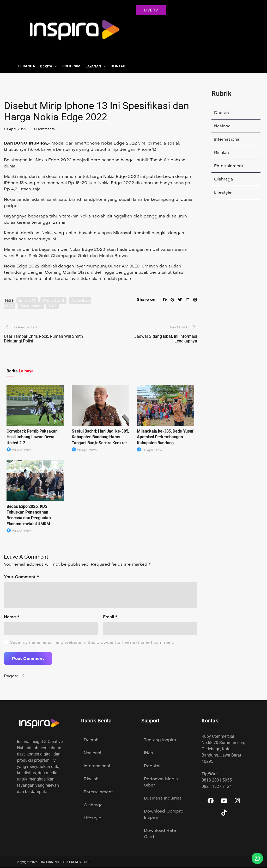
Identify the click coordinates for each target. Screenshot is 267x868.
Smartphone (32, 306)
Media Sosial (56, 301)
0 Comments (46, 130)
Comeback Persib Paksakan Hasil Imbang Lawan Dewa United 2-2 (32, 437)
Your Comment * (21, 577)
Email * (110, 617)
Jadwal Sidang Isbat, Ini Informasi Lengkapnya (166, 339)
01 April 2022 (16, 130)
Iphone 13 (28, 301)
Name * (12, 617)
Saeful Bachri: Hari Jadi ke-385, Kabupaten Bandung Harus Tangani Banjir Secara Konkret (100, 437)
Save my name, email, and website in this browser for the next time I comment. (92, 643)
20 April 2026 (19, 450)
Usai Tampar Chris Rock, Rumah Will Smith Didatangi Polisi (43, 339)
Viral (55, 306)
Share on (145, 300)
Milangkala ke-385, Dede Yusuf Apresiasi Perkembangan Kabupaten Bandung (165, 437)
